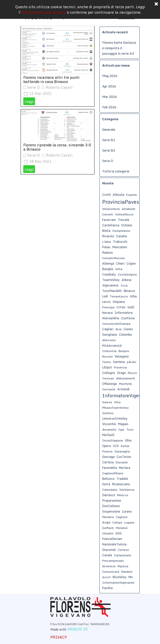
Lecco (106, 302)
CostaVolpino (127, 274)
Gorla (106, 484)
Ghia (128, 440)
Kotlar (125, 446)
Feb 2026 (109, 107)
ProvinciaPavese (122, 202)
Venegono (122, 356)
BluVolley (120, 577)
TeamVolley (111, 280)
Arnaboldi (128, 209)
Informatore (124, 313)
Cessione (109, 389)
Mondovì (122, 528)
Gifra (119, 269)
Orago (121, 373)
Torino (107, 362)
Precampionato (113, 561)
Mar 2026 (110, 97)
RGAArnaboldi (112, 345)
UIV (116, 446)
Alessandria (111, 318)
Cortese (123, 550)
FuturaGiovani (112, 539)
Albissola (109, 340)
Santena (119, 362)
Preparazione (112, 500)
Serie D (33, 87)
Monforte (126, 384)
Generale (109, 129)
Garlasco (109, 495)
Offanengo (110, 384)
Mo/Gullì (108, 435)
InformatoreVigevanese (128, 396)
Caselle (122, 236)
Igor (121, 429)
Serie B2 (109, 150)
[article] (58, 66)
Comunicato (111, 572)
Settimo (108, 413)
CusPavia (128, 318)
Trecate (124, 220)
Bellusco (108, 479)
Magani (123, 424)
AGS (119, 533)
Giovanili (122, 462)
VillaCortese (111, 209)
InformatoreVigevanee (118, 583)
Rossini (107, 356)
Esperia (131, 195)
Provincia (120, 367)
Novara (107, 313)
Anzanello (109, 429)
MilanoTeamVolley (115, 408)
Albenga (108, 263)
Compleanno (121, 231)
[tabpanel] (89, 626)
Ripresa (123, 566)
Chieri (120, 263)
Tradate (122, 479)
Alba (133, 296)
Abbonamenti (126, 378)
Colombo (126, 334)
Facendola (110, 468)
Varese (107, 402)
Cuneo (128, 329)
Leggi (29, 101)
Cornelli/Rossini (113, 258)
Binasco (129, 291)
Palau (106, 247)
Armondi (123, 389)
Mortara (125, 468)
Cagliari (108, 329)
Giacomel (109, 550)
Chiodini (108, 533)
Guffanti (108, 528)
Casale (107, 555)
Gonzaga (108, 457)
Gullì (131, 307)
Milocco (123, 495)
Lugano (129, 522)
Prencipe (108, 307)
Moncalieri (120, 247)
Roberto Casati (59, 87)
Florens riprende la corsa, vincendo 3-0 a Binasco (57, 147)
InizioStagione (113, 440)
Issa (124, 285)
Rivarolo (108, 236)
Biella (106, 231)
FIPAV (121, 307)
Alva (118, 329)
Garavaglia (122, 451)
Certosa (108, 462)
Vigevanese (110, 285)
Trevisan (108, 378)
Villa (117, 402)
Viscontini (109, 424)
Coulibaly (109, 274)
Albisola (118, 195)
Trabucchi (120, 241)
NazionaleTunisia (114, 544)
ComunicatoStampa (116, 324)
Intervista (109, 351)
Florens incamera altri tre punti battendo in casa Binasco (51, 79)
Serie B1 (109, 140)
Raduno (108, 252)
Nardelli (127, 572)
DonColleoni (111, 506)
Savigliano (110, 334)
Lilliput (107, 367)
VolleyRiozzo (124, 214)
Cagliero (122, 517)
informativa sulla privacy (43, 9)
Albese (127, 280)
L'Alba (107, 242)
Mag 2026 (110, 76)
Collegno (109, 373)
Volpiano (119, 302)
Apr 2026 (109, 86)
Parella (107, 588)
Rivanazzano (121, 484)
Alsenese (109, 566)
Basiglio (108, 269)
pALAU (131, 362)
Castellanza (111, 225)
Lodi (105, 296)
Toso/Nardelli (112, 291)
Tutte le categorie (116, 171)
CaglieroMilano (113, 473)
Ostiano (127, 225)
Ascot (106, 577)
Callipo (117, 522)
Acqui (106, 522)
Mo (131, 577)
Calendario (110, 490)
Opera (107, 446)
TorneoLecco (119, 296)
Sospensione (111, 511)
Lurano (127, 511)
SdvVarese (127, 490)
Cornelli (108, 214)
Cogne (131, 263)
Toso (130, 429)
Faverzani (109, 220)
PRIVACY (59, 637)
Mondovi (108, 517)
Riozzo (132, 373)
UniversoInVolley (115, 418)
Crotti (106, 195)
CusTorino (124, 457)
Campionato (123, 555)
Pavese (107, 451)
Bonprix (124, 351)
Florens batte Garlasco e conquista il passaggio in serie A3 (119, 48)
